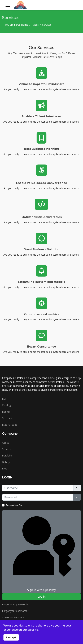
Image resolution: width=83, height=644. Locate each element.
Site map (7, 418)
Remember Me (14, 505)
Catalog (6, 405)
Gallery (6, 462)
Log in (41, 597)
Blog (5, 468)
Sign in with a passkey (41, 552)
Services (7, 449)
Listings (6, 412)
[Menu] (8, 5)
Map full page (10, 425)
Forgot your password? (15, 604)
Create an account (14, 617)
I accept (11, 637)
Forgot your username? (15, 611)
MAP (5, 399)
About (5, 443)
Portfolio (7, 456)
